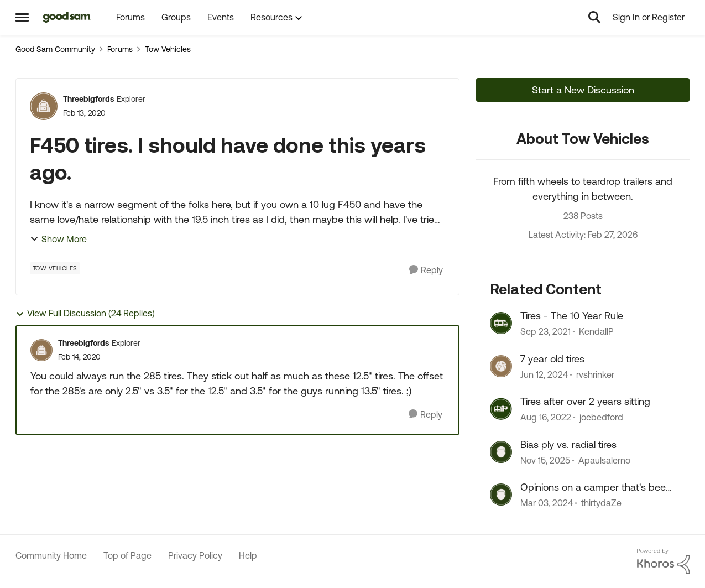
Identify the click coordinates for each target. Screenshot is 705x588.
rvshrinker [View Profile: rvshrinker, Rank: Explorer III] (595, 374)
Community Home (51, 555)
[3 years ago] (546, 418)
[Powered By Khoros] (664, 561)
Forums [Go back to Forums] (120, 49)
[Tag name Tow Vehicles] (55, 268)
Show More (58, 239)
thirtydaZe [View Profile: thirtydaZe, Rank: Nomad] (601, 503)
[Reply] (426, 270)
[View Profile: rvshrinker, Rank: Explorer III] (501, 366)
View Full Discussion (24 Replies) (85, 313)
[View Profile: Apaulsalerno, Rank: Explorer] (501, 452)
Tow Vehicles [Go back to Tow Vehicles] (168, 49)
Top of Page (127, 555)
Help (248, 555)
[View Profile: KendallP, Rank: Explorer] (501, 323)
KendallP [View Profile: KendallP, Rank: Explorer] (596, 332)
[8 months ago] (545, 460)
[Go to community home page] (67, 17)
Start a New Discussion (583, 90)
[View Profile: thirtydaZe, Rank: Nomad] (501, 495)
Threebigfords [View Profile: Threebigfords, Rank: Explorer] (88, 99)
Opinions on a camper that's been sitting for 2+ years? (596, 487)
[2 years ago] (544, 374)
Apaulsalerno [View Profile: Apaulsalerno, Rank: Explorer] (604, 460)
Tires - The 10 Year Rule (572, 316)
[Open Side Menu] (22, 17)
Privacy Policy (195, 555)
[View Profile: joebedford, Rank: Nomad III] (501, 409)
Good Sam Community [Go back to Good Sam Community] (55, 49)
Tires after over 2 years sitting (585, 401)
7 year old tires (552, 359)
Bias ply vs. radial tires (568, 444)
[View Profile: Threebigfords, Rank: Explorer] (44, 106)
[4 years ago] (545, 332)
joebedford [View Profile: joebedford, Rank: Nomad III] (601, 418)
